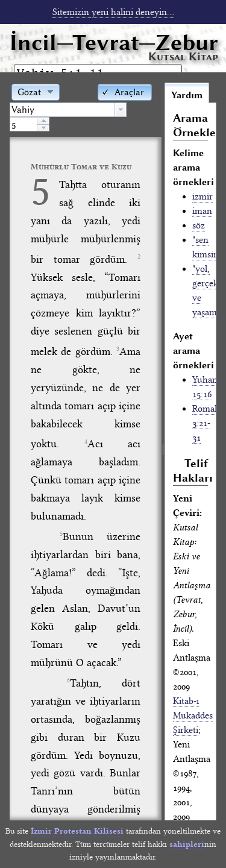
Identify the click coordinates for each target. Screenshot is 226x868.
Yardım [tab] (187, 95)
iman (202, 211)
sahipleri (187, 844)
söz (199, 225)
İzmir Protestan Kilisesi (77, 831)
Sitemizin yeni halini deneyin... (113, 12)
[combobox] (68, 110)
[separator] (163, 451)
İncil (114, 42)
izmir (202, 197)
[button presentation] (121, 110)
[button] (125, 91)
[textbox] (62, 110)
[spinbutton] (24, 124)
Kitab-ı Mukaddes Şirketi (193, 715)
